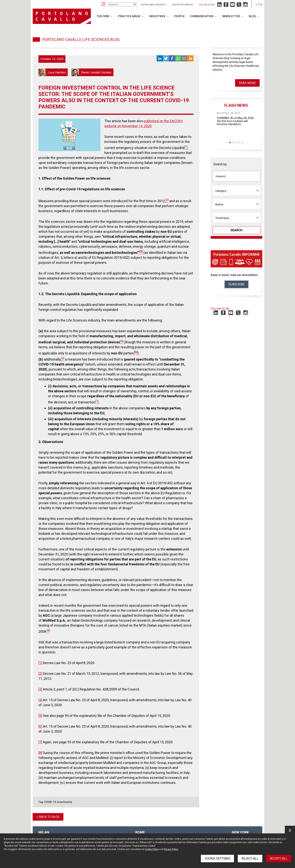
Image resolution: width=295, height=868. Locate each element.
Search (236, 230)
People (179, 16)
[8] (40, 753)
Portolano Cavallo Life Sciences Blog (81, 40)
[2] (40, 674)
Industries (157, 16)
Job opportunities (182, 5)
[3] (40, 689)
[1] (40, 663)
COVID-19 (50, 802)
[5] (40, 716)
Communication (202, 16)
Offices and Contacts (153, 5)
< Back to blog (48, 817)
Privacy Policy (171, 849)
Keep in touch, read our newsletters (234, 275)
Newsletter (231, 16)
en (261, 5)
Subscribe (236, 284)
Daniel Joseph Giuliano (92, 72)
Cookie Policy (152, 849)
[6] (40, 726)
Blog (252, 16)
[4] (40, 700)
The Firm (103, 16)
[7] (40, 742)
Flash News (236, 105)
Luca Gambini (53, 72)
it (257, 5)
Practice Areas (129, 16)
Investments (65, 802)
